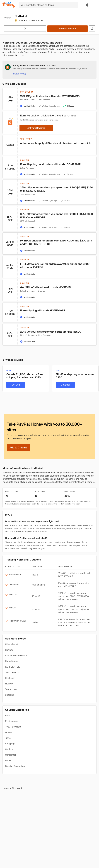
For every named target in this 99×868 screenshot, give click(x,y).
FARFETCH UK (12, 667)
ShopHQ (9, 695)
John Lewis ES (12, 672)
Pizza (8, 716)
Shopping (10, 744)
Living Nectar (12, 661)
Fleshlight (10, 678)
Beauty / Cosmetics (15, 766)
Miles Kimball (12, 644)
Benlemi (9, 650)
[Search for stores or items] (49, 5)
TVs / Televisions (13, 727)
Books (8, 760)
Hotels (8, 732)
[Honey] (9, 5)
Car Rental (10, 755)
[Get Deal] (16, 385)
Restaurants (11, 721)
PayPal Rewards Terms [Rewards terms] (30, 120)
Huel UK (9, 684)
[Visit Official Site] (92, 29)
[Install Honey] (20, 74)
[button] (95, 5)
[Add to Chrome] (18, 448)
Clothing (9, 749)
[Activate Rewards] (68, 29)
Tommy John (12, 689)
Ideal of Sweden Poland (17, 656)
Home (6, 788)
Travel (8, 738)
